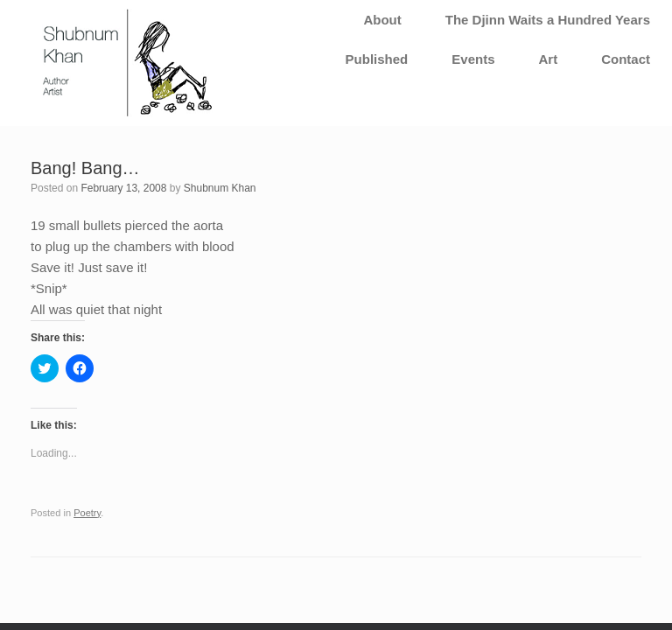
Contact (626, 59)
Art (548, 59)
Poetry (87, 513)
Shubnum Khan (220, 188)
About (382, 20)
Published (377, 59)
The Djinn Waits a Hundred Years (548, 20)
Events (473, 59)
